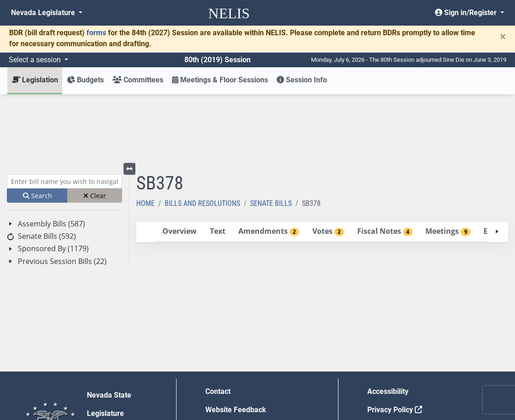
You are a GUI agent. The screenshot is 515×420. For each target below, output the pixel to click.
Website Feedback (236, 342)
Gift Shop (221, 379)
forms (96, 33)
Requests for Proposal (404, 361)
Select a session (36, 60)
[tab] (179, 164)
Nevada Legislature (44, 13)
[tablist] (322, 165)
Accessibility (388, 324)
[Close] (503, 37)
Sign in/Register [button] (467, 13)
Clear (95, 128)
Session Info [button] (302, 80)
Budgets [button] (85, 80)
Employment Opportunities (249, 361)
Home (145, 136)
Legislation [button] (35, 80)
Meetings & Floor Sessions (220, 80)
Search (38, 128)
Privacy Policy (395, 342)
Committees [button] (138, 80)
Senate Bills (271, 136)
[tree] (64, 175)
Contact (218, 324)
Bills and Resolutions (202, 136)
